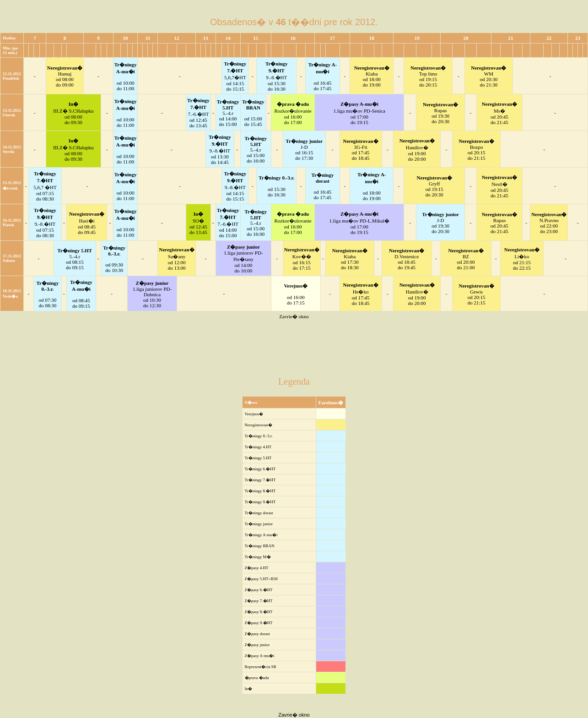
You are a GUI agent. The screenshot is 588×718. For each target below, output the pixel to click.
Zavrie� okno (294, 316)
